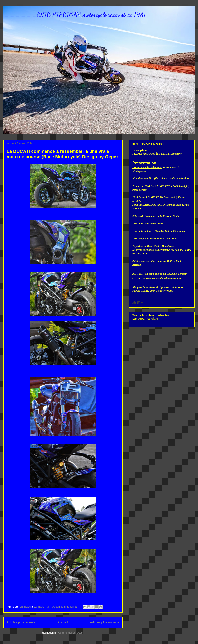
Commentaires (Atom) (71, 633)
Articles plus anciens (105, 622)
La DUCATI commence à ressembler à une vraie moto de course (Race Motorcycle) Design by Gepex (63, 154)
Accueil (63, 622)
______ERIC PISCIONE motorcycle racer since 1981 (74, 14)
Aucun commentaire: (65, 607)
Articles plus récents (21, 622)
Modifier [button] (138, 303)
